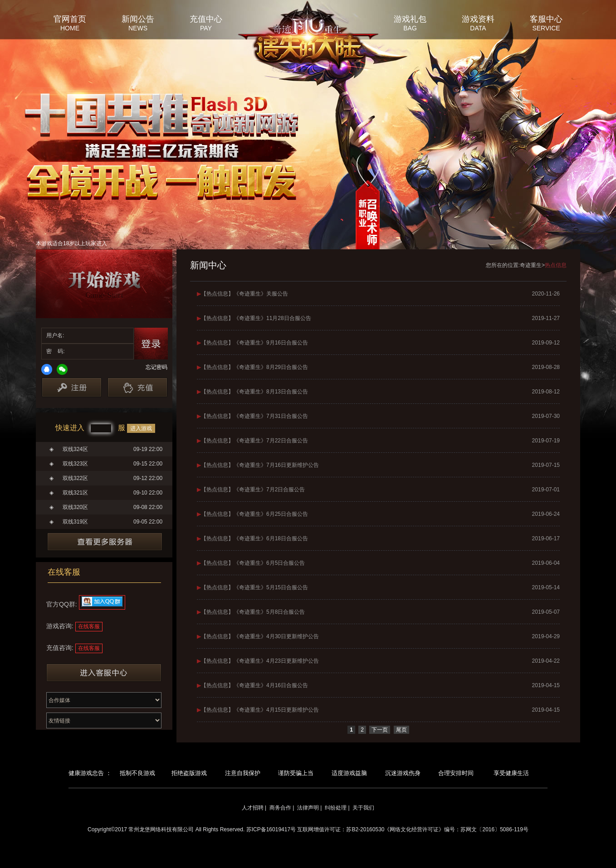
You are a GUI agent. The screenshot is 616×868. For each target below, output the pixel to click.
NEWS (138, 28)
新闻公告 (138, 19)
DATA (478, 28)
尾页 (401, 730)
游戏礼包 (410, 19)
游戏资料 (478, 19)
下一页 (380, 730)
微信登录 (62, 369)
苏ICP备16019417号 (271, 829)
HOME (70, 28)
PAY (206, 28)
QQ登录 (47, 369)
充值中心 (206, 19)
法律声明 (308, 808)
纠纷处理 (336, 808)
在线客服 (89, 626)
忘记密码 (156, 367)
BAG (410, 28)
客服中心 (546, 19)
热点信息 (556, 265)
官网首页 (70, 19)
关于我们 (363, 808)
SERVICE (546, 28)
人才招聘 (253, 808)
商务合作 (280, 808)
